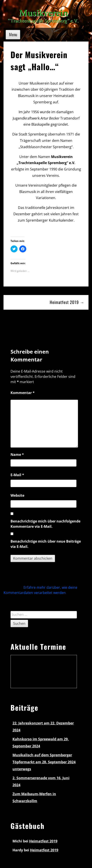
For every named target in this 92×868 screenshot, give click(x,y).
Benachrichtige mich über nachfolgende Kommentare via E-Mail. (45, 524)
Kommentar (23, 393)
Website (17, 495)
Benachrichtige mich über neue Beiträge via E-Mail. (46, 544)
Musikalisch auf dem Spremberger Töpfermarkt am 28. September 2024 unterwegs (44, 762)
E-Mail (17, 475)
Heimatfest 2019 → (67, 302)
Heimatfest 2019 (43, 841)
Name (17, 455)
